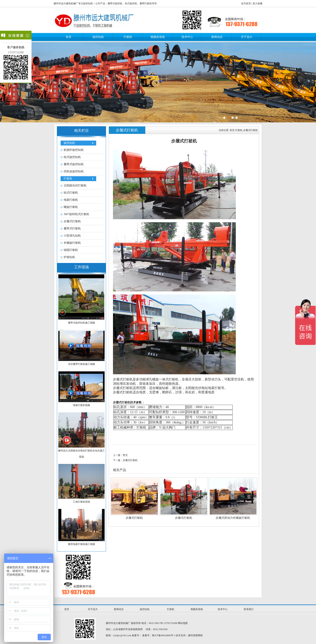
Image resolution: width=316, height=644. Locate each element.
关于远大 (247, 37)
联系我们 (249, 609)
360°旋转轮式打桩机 (76, 214)
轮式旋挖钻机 (72, 157)
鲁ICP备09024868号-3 (164, 635)
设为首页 (246, 3)
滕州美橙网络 (195, 635)
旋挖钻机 (98, 37)
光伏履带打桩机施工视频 (81, 364)
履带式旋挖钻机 (74, 164)
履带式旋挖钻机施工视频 (81, 323)
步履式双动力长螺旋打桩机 (233, 518)
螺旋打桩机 (71, 207)
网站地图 (183, 623)
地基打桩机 (71, 200)
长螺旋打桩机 (72, 243)
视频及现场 (158, 37)
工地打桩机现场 (81, 502)
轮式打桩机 (71, 193)
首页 (69, 37)
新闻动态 (217, 37)
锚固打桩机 (71, 250)
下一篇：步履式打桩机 (125, 460)
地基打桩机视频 (81, 405)
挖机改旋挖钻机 (74, 171)
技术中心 (187, 37)
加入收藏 (257, 3)
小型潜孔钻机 (72, 236)
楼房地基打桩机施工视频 (81, 544)
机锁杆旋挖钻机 (74, 150)
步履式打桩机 (72, 221)
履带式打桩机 (72, 228)
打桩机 (128, 37)
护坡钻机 (69, 257)
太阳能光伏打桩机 (75, 186)
